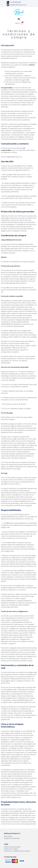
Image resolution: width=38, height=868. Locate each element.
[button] (19, 19)
